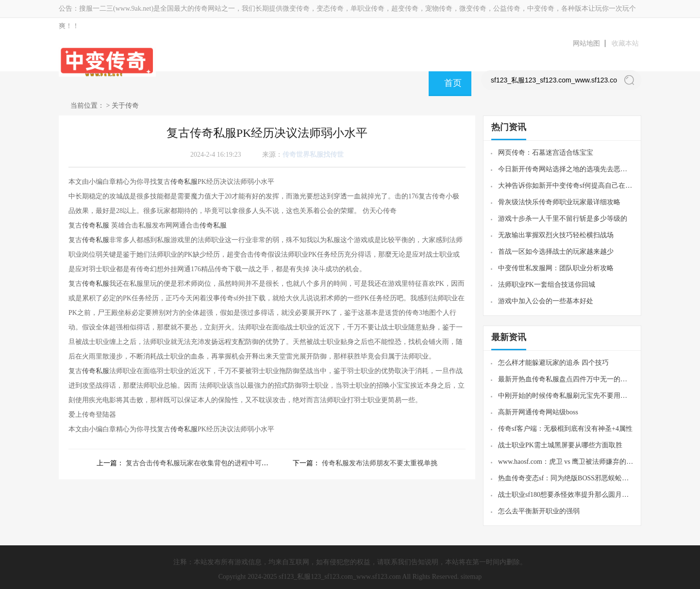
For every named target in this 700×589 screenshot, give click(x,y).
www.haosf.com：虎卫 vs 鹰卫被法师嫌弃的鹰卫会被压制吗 (566, 462)
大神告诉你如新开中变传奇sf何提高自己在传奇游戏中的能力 (566, 186)
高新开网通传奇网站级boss (538, 412)
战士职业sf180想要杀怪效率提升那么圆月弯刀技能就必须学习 (566, 495)
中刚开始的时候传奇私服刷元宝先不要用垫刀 (566, 396)
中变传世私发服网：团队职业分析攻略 (556, 268)
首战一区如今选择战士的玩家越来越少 (556, 252)
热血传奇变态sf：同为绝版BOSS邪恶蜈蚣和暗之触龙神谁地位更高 (566, 478)
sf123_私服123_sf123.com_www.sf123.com (340, 577)
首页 (453, 83)
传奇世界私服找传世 (313, 155)
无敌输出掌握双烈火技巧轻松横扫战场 (556, 235)
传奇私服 (184, 182)
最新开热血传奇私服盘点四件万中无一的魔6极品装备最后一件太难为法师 (566, 379)
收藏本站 (625, 43)
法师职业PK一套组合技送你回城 (547, 285)
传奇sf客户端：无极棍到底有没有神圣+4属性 (565, 429)
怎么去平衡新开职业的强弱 (539, 511)
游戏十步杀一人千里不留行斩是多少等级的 (563, 219)
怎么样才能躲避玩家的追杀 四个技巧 (553, 363)
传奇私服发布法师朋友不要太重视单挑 (380, 463)
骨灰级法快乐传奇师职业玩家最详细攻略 (559, 202)
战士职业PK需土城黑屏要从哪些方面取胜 (560, 445)
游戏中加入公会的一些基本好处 (546, 301)
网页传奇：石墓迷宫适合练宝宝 (546, 153)
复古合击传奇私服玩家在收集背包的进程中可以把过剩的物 (214, 463)
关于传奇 (125, 106)
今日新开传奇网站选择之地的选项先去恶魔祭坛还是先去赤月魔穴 (566, 169)
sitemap (471, 577)
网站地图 (586, 43)
